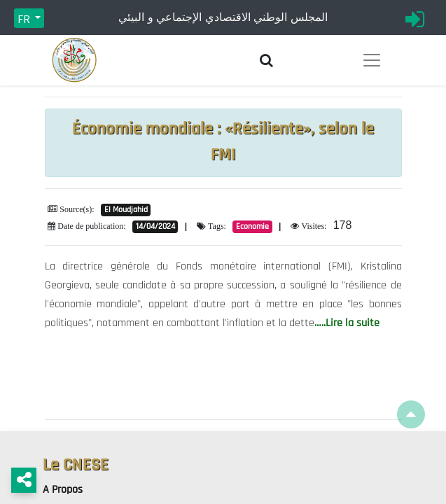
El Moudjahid (126, 210)
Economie (252, 226)
